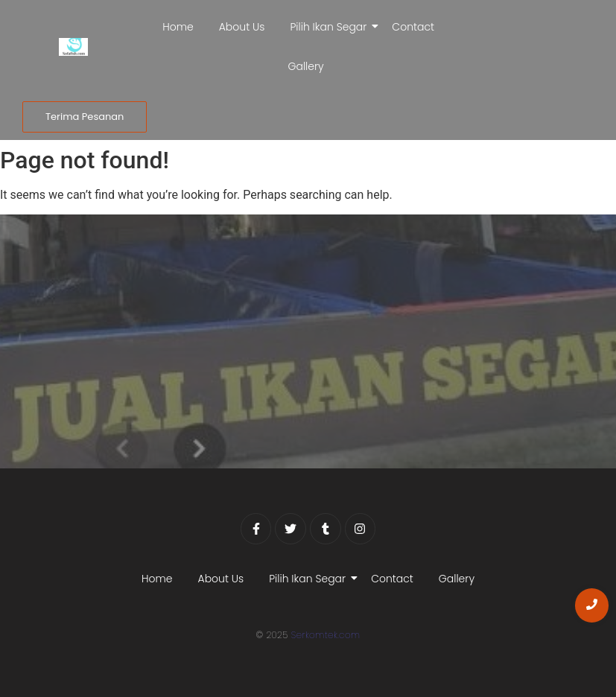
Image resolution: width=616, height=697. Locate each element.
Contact (413, 27)
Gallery (306, 66)
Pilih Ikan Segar (331, 27)
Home (178, 27)
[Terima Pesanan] (85, 117)
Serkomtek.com (326, 635)
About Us (242, 27)
